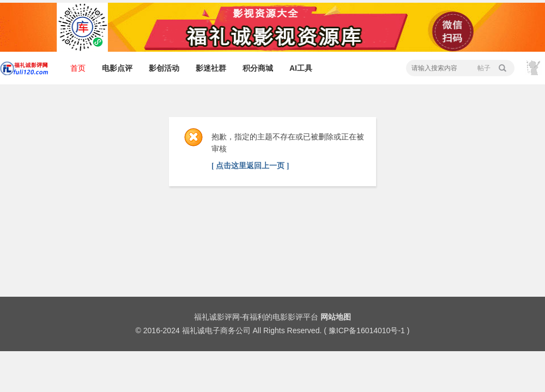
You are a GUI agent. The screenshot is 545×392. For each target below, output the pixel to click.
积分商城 (258, 68)
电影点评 (117, 68)
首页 (78, 68)
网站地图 (336, 317)
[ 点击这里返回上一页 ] (250, 166)
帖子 (484, 68)
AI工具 (301, 68)
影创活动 (164, 68)
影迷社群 (211, 68)
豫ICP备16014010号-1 (367, 330)
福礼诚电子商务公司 (216, 330)
